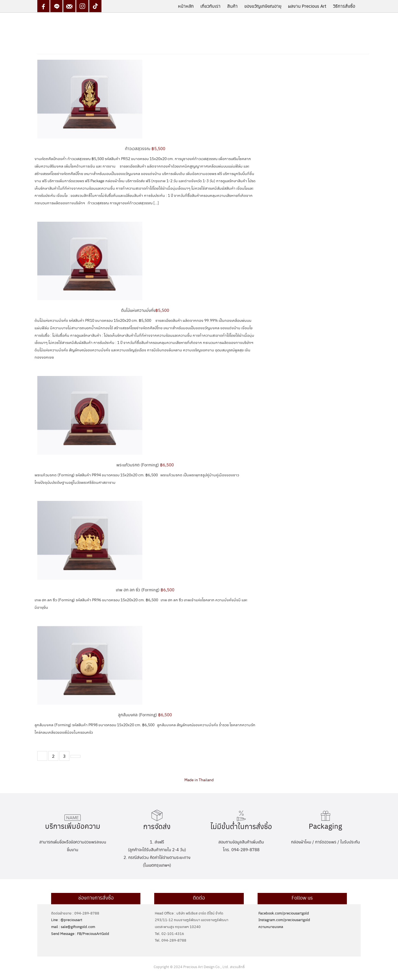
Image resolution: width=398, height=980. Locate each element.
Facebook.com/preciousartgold (284, 913)
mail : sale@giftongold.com (73, 927)
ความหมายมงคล (271, 927)
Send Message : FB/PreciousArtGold (80, 933)
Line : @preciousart (67, 920)
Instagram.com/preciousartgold (284, 920)
